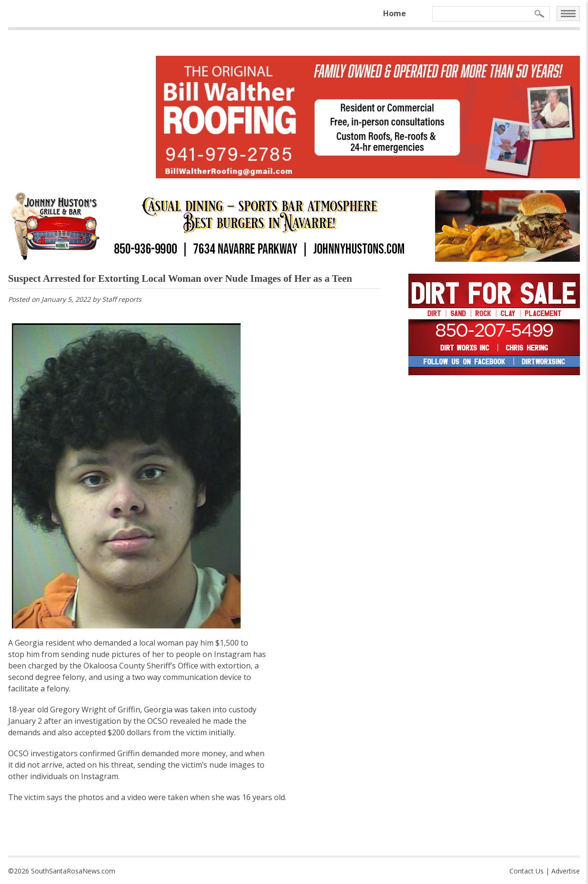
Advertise (566, 871)
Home (395, 13)
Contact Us (527, 871)
